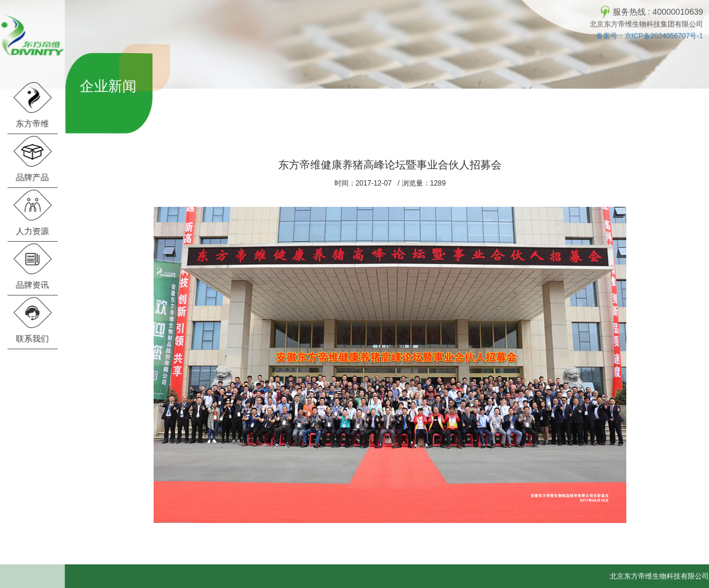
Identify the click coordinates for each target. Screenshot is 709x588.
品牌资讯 (32, 266)
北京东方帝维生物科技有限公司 (659, 576)
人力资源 (32, 212)
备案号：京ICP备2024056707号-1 (650, 35)
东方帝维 (32, 105)
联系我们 (32, 320)
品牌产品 (32, 159)
